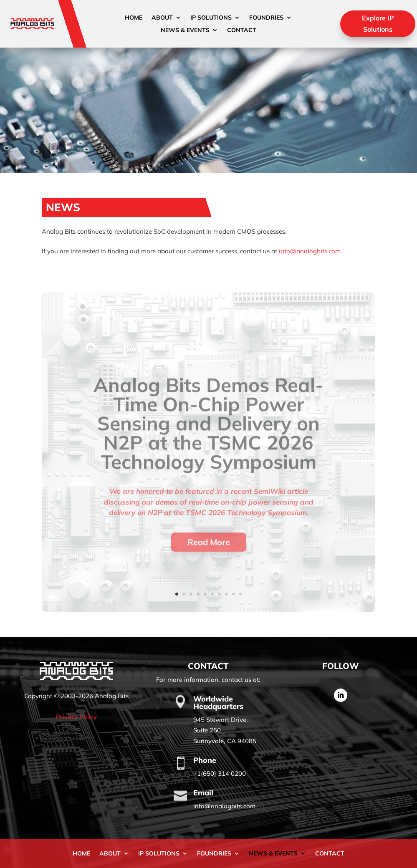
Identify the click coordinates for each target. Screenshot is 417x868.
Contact (242, 30)
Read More (209, 557)
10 (241, 594)
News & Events (185, 30)
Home (134, 18)
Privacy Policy (76, 717)
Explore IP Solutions (378, 24)
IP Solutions (211, 18)
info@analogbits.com (310, 251)
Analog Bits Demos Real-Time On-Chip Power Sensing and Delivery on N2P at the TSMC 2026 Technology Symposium (208, 439)
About (162, 18)
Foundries (266, 18)
